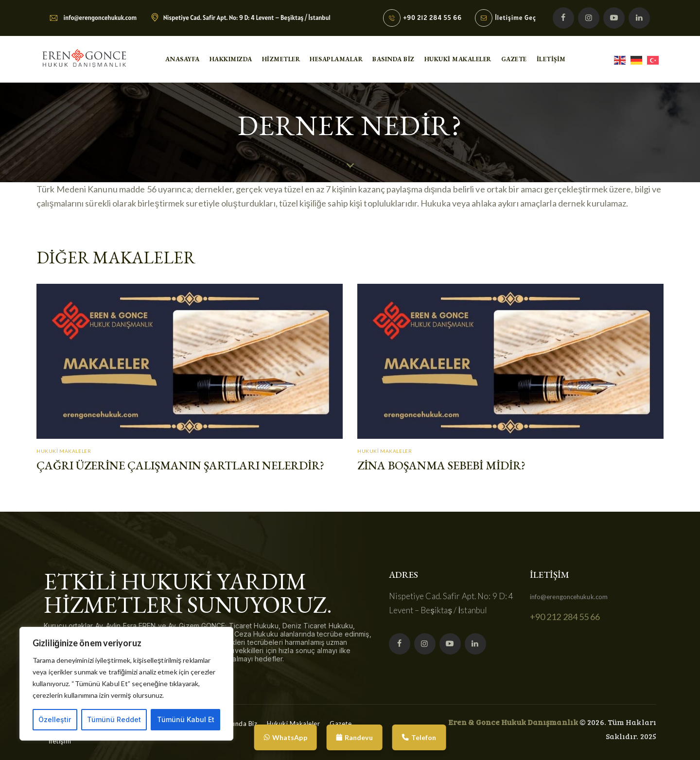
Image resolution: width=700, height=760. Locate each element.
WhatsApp (286, 737)
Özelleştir (55, 719)
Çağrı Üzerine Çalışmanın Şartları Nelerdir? (180, 466)
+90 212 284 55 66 (565, 617)
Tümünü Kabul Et (186, 719)
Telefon (419, 737)
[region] (126, 684)
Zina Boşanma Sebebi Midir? (441, 466)
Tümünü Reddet (114, 719)
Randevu (355, 737)
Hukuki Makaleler (64, 451)
